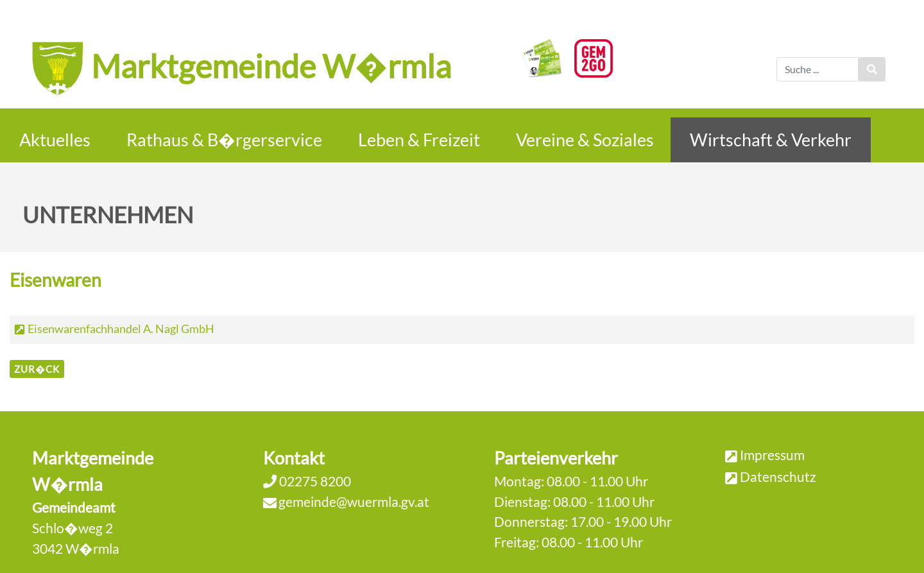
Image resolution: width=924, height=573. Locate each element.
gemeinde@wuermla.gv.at (354, 501)
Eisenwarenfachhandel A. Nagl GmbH (121, 329)
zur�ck (37, 369)
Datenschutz (778, 476)
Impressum (772, 455)
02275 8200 (314, 481)
